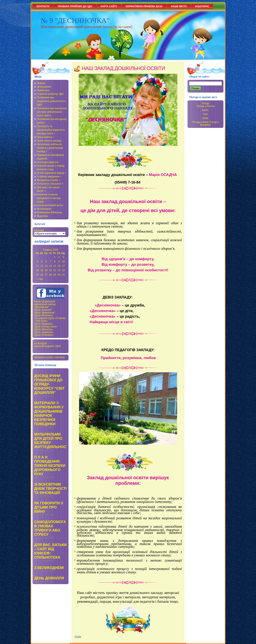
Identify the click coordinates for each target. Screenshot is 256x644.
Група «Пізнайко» (44, 335)
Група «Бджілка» (43, 324)
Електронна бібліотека (49, 212)
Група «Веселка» (44, 329)
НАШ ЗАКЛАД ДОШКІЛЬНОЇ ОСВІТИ (123, 68)
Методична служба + (49, 180)
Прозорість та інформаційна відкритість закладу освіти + (51, 130)
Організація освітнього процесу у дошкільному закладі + (50, 148)
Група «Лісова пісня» (46, 327)
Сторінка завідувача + (49, 177)
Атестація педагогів (48, 162)
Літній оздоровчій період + (51, 173)
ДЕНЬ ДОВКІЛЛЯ (49, 578)
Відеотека (42, 216)
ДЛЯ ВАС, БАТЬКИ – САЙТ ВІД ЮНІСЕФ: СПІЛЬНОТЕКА (50, 551)
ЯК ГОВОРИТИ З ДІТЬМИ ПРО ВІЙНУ (49, 507)
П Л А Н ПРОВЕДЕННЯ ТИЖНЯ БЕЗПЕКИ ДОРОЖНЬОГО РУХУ (50, 466)
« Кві (40, 279)
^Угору (78, 637)
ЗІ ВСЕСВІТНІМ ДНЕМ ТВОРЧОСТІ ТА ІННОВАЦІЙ (50, 489)
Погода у (206, 106)
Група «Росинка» (44, 315)
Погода (206, 103)
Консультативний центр (50, 205)
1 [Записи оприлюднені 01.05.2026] (55, 257)
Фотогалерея (44, 209)
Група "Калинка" (43, 310)
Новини (41, 83)
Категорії (39, 230)
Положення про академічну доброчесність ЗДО (51, 101)
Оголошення (44, 87)
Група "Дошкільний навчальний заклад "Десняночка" (45, 304)
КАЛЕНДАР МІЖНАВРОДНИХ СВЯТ (48, 345)
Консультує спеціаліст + (50, 184)
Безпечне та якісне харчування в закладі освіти (49, 198)
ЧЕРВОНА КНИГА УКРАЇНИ (49, 358)
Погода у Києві (200, 122)
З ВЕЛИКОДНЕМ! (49, 568)
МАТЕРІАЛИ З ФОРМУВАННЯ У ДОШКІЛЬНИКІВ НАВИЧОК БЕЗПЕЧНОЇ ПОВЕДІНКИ (49, 413)
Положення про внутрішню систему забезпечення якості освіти (52, 112)
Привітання (43, 90)
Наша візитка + (45, 137)
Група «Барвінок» (44, 332)
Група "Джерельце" (45, 313)
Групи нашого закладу (49, 141)
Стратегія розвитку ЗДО (50, 94)
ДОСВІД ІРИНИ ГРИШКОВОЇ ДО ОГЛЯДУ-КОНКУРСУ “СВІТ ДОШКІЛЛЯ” (49, 384)
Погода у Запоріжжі (209, 123)
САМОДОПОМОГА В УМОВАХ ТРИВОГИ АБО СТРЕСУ (50, 528)
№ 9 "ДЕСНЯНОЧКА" (75, 21)
